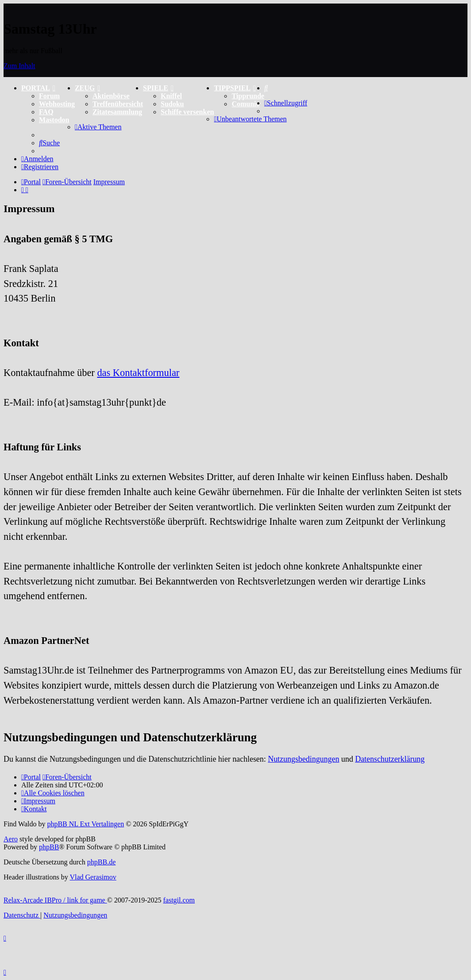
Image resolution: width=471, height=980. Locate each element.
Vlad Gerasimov (93, 877)
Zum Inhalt (19, 66)
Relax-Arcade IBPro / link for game (55, 900)
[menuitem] (266, 88)
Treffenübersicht (118, 104)
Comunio (245, 104)
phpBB (49, 847)
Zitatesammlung (117, 112)
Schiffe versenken (187, 112)
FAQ (46, 112)
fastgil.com (179, 900)
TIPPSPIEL (235, 88)
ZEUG (87, 88)
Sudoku (172, 104)
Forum (49, 96)
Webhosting (57, 104)
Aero (11, 839)
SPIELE (158, 88)
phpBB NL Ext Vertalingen (85, 824)
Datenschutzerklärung (390, 759)
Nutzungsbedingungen (303, 759)
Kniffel (171, 96)
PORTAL (38, 88)
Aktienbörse (111, 96)
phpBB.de (101, 862)
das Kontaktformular (138, 373)
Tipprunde (248, 96)
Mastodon (54, 120)
